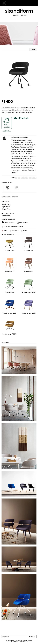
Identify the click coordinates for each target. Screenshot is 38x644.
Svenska (16, 15)
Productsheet (8, 223)
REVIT (24, 231)
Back (33, 49)
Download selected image (10, 197)
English (24, 15)
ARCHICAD (14, 231)
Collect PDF (22, 222)
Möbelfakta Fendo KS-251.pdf (13, 227)
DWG (4, 231)
